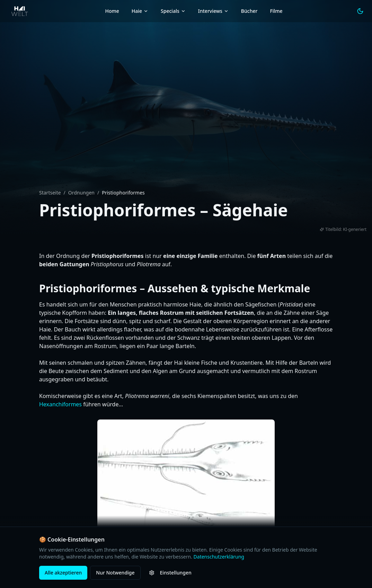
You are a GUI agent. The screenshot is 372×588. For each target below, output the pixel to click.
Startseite (50, 193)
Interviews (213, 11)
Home (112, 11)
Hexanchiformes (60, 404)
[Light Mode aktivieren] (360, 11)
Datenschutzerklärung (219, 557)
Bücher (249, 11)
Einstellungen (170, 573)
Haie (140, 11)
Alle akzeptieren (63, 573)
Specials (173, 11)
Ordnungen (81, 193)
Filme (276, 11)
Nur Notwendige (115, 573)
